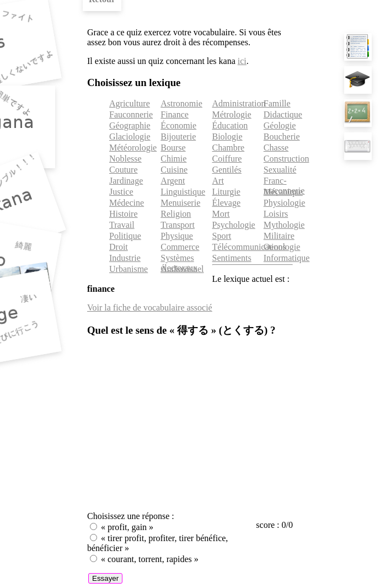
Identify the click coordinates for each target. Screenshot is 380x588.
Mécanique (283, 192)
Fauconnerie (131, 114)
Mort (221, 214)
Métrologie (232, 114)
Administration (239, 103)
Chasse (276, 148)
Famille (277, 103)
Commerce (180, 247)
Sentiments (232, 258)
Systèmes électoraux (179, 263)
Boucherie (282, 137)
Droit (119, 247)
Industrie (125, 258)
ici (242, 61)
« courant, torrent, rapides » (150, 559)
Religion (176, 214)
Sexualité (280, 170)
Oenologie (282, 247)
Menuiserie (180, 203)
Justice (121, 192)
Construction (287, 159)
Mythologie (284, 225)
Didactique (283, 114)
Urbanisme (129, 269)
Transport (178, 225)
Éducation (230, 125)
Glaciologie (130, 137)
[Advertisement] (190, 425)
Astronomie (181, 103)
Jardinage (126, 181)
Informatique (287, 258)
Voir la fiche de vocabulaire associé (150, 308)
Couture (124, 170)
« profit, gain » (127, 527)
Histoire (124, 214)
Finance (175, 114)
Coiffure (227, 159)
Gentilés (227, 170)
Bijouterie (178, 137)
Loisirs (276, 214)
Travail (122, 225)
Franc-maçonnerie (284, 186)
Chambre (229, 148)
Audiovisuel (182, 269)
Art (218, 181)
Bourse (173, 148)
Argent (173, 181)
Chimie (173, 159)
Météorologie (133, 148)
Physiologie (285, 203)
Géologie (280, 125)
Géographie (130, 125)
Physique (177, 236)
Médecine (127, 203)
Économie (178, 125)
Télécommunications (249, 247)
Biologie (228, 137)
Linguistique (183, 192)
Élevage (227, 203)
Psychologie (234, 225)
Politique (125, 236)
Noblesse (125, 159)
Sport (222, 236)
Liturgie (226, 192)
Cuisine (174, 170)
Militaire (279, 236)
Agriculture (130, 103)
